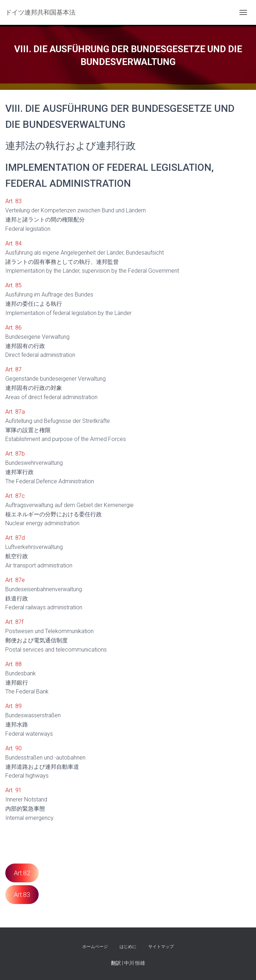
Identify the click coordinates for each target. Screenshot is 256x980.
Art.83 (22, 895)
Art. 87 (13, 369)
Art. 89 (13, 706)
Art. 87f (14, 622)
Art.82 (22, 873)
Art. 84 (13, 243)
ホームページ (95, 947)
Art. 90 (13, 748)
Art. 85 (13, 285)
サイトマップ (161, 947)
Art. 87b (15, 454)
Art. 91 (13, 790)
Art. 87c (15, 496)
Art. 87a (15, 412)
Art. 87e (15, 580)
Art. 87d (15, 538)
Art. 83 (13, 201)
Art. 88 (13, 664)
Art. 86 (13, 328)
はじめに (128, 947)
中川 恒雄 (135, 963)
